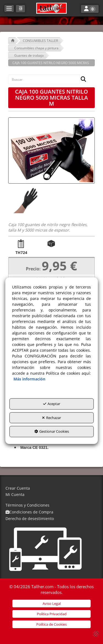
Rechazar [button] (51, 418)
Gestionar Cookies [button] (52, 431)
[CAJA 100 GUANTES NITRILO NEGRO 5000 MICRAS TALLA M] (51, 151)
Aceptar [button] (52, 404)
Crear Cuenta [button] (18, 488)
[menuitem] (51, 488)
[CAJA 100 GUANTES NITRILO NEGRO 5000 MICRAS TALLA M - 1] (26, 200)
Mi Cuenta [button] (15, 494)
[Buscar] (82, 80)
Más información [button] (29, 379)
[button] (51, 8)
